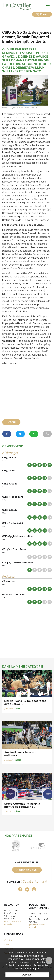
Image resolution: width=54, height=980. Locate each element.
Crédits (8, 940)
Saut (18, 709)
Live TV (50, 465)
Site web (30, 465)
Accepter (27, 975)
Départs (35, 465)
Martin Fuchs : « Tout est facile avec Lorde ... (25, 702)
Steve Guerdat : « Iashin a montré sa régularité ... (22, 805)
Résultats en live (45, 465)
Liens (7, 945)
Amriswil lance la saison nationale (21, 754)
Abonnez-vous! (27, 870)
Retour (11, 422)
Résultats (40, 465)
